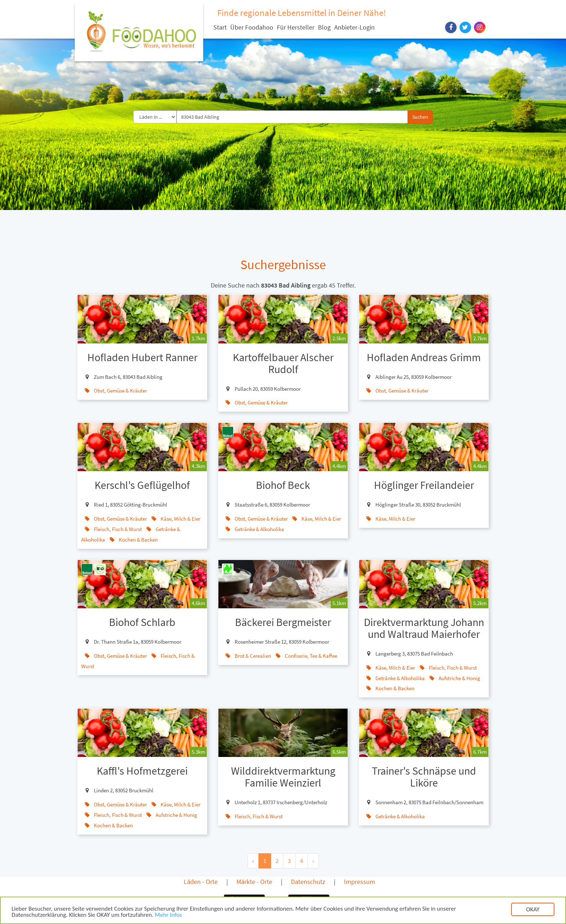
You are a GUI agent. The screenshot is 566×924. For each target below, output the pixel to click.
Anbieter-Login (354, 27)
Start (220, 27)
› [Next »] (313, 861)
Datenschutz (308, 882)
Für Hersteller (296, 27)
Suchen (420, 117)
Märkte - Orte (254, 882)
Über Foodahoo (252, 27)
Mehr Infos (168, 916)
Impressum (360, 882)
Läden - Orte (201, 882)
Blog (324, 27)
